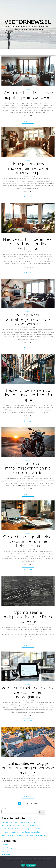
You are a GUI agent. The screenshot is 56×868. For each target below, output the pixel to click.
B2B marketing (7, 848)
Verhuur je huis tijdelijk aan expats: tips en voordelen (28, 95)
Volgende (33, 804)
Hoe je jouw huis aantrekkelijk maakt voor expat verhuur (28, 319)
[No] (54, 862)
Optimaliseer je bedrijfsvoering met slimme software (28, 617)
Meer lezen (28, 121)
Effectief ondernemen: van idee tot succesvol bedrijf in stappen (28, 395)
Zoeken (4, 808)
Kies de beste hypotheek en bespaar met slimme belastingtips (28, 541)
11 (27, 804)
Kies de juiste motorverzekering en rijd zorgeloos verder (28, 468)
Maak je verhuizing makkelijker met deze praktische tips (28, 168)
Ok (23, 865)
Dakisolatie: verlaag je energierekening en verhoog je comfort (28, 768)
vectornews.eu (28, 22)
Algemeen (28, 89)
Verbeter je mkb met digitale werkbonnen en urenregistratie (28, 692)
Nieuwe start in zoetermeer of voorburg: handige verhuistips (28, 244)
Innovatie (5, 851)
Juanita (30, 116)
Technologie (6, 854)
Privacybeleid (31, 865)
